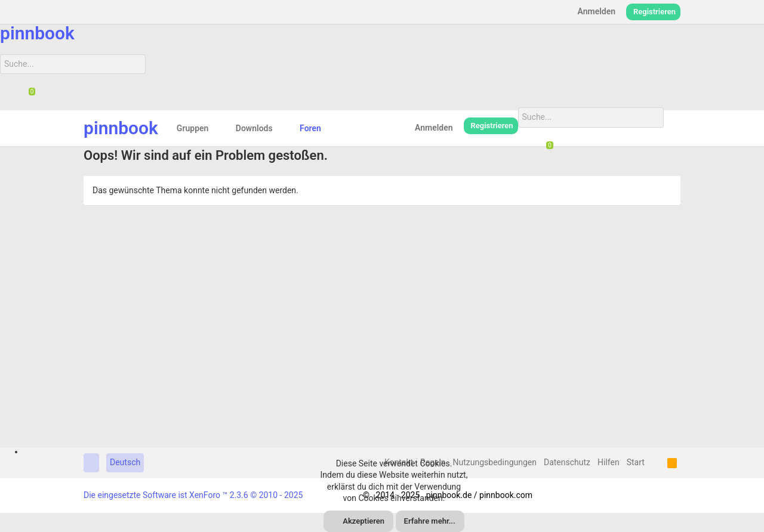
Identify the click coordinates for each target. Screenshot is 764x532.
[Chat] (27, 95)
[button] (218, 128)
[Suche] (73, 64)
